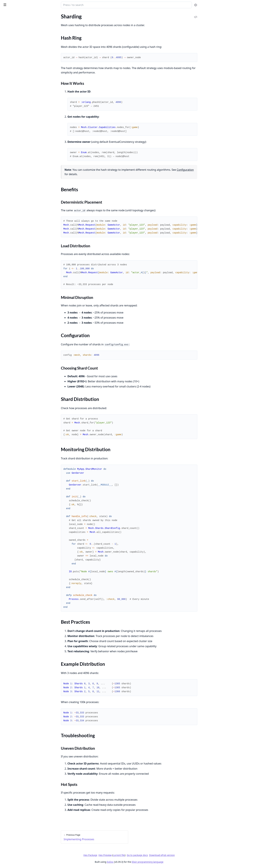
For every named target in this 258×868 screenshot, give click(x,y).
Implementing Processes (16, 48)
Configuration (14, 66)
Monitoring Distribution (19, 74)
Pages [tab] (6, 13)
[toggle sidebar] (45, 5)
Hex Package (115, 855)
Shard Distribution (16, 70)
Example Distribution (18, 82)
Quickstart (8, 32)
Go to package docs (162, 855)
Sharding (7, 52)
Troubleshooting (15, 86)
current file (143, 855)
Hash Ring (12, 58)
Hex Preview (130, 855)
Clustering (8, 36)
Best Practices (14, 78)
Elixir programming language (172, 862)
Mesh (6, 3)
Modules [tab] (20, 13)
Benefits (10, 62)
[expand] (46, 21)
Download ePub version (187, 855)
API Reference (10, 21)
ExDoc (135, 862)
